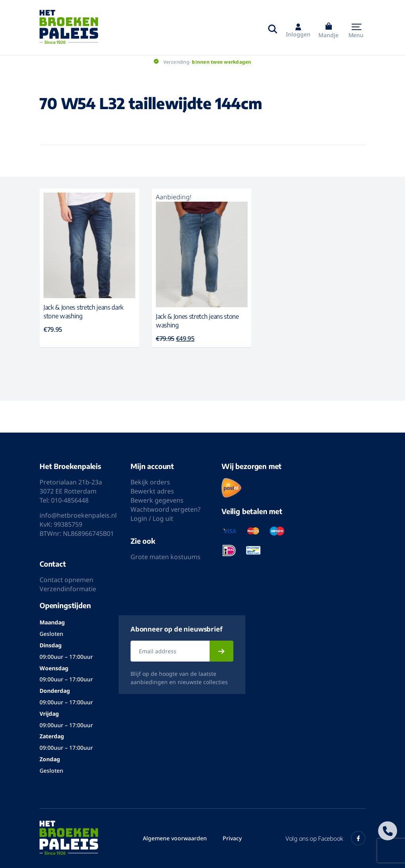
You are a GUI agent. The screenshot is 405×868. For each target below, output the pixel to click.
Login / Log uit (152, 518)
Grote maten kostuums (166, 557)
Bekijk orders (150, 482)
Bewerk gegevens (157, 500)
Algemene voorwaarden (175, 838)
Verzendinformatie (68, 589)
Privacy (232, 838)
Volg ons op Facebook (326, 838)
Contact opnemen (66, 580)
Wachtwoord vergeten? (166, 509)
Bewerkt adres (152, 491)
